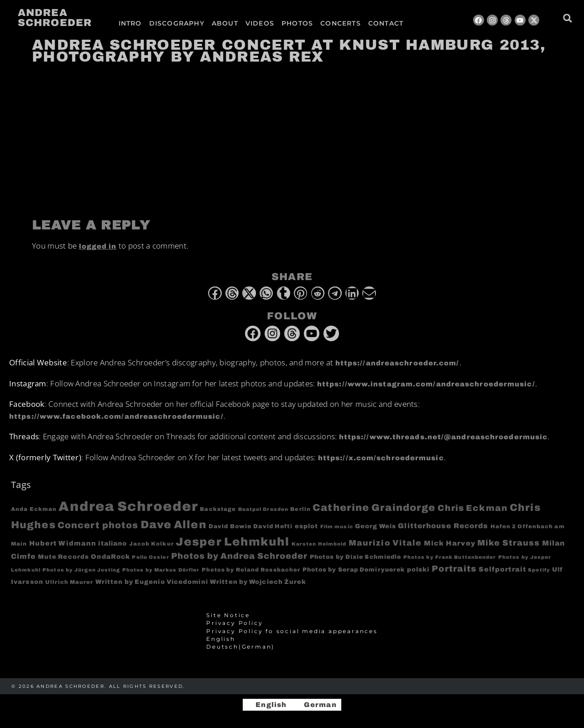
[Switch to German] (430, 23)
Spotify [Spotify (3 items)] (539, 570)
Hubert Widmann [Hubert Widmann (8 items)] (63, 543)
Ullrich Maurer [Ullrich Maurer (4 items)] (69, 582)
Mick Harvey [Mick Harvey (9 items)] (450, 543)
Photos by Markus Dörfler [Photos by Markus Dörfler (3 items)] (161, 570)
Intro (130, 23)
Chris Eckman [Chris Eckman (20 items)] (473, 508)
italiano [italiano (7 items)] (112, 543)
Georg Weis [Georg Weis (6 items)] (375, 526)
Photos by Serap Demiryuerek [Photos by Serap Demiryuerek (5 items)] (354, 570)
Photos (297, 23)
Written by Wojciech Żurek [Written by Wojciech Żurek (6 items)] (258, 582)
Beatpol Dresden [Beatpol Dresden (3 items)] (263, 509)
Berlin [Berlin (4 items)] (300, 509)
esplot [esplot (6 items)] (307, 526)
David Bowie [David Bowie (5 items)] (230, 526)
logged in (98, 246)
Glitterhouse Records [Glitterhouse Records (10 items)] (443, 526)
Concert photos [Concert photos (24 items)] (98, 525)
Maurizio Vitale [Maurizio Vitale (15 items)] (385, 543)
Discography (177, 23)
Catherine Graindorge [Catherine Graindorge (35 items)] (374, 508)
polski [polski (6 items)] (418, 569)
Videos (260, 23)
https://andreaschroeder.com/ (397, 363)
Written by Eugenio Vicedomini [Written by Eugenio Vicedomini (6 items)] (152, 582)
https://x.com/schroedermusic (381, 458)
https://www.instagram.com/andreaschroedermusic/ (426, 384)
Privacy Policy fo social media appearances (292, 631)
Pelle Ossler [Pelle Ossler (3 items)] (150, 557)
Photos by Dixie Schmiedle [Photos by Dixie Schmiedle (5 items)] (356, 557)
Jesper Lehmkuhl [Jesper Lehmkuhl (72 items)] (233, 542)
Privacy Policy (235, 623)
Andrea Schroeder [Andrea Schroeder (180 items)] (128, 506)
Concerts (341, 23)
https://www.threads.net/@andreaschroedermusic (443, 437)
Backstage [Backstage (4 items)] (218, 509)
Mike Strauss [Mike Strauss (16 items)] (508, 543)
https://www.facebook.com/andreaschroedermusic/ (116, 416)
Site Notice (228, 615)
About (225, 23)
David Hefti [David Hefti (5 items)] (273, 526)
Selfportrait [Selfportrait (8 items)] (502, 569)
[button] (567, 18)
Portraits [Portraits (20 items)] (454, 569)
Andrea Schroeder (55, 18)
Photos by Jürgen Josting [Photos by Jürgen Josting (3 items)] (81, 570)
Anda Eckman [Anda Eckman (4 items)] (34, 509)
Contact (386, 23)
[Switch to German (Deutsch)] (292, 647)
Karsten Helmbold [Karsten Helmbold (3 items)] (319, 544)
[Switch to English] (267, 705)
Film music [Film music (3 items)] (337, 527)
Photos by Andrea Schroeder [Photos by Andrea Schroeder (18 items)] (240, 556)
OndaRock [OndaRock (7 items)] (110, 557)
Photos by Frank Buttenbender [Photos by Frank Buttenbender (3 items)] (450, 557)
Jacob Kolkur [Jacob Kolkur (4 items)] (151, 544)
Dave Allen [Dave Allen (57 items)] (174, 525)
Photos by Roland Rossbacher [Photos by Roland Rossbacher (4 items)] (251, 570)
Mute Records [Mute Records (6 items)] (63, 557)
